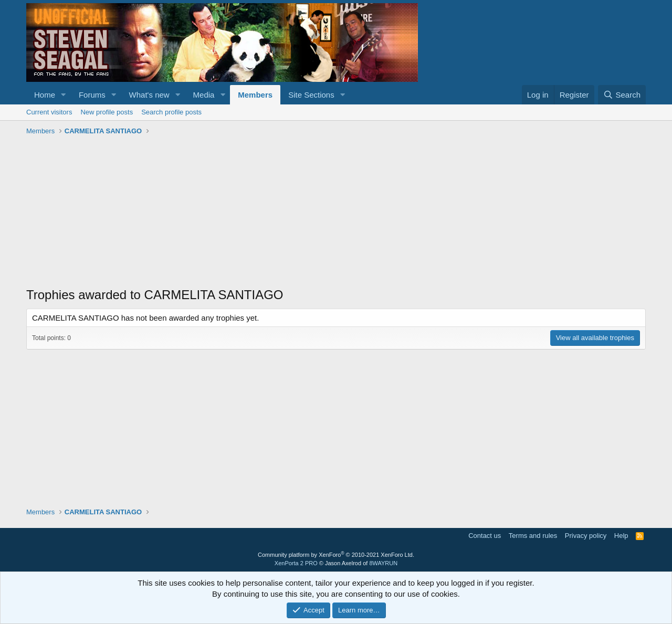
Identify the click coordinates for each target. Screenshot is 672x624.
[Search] (622, 95)
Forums (92, 95)
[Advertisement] (336, 213)
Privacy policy (586, 536)
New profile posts (107, 112)
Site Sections (311, 95)
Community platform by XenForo (336, 555)
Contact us (485, 536)
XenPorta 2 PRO (296, 563)
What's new (149, 95)
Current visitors (49, 112)
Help (621, 536)
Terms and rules (533, 536)
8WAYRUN (383, 563)
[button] (64, 95)
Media (204, 95)
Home (45, 95)
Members (255, 95)
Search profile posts (171, 112)
